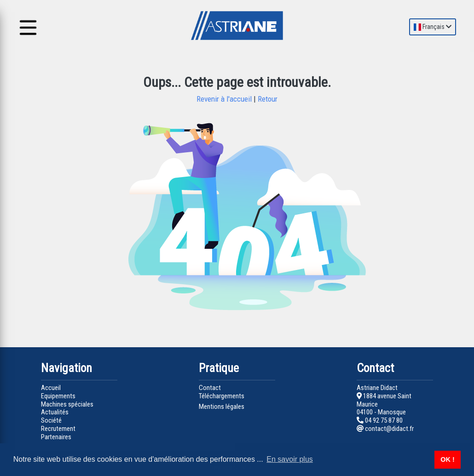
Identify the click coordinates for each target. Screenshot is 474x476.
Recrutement (58, 429)
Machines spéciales (67, 404)
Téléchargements (222, 396)
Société (51, 420)
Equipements (58, 396)
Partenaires (56, 437)
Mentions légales (222, 407)
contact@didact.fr (385, 429)
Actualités (55, 412)
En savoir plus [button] (290, 459)
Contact (210, 388)
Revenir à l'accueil (225, 99)
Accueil (51, 388)
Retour (267, 99)
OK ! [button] (447, 459)
